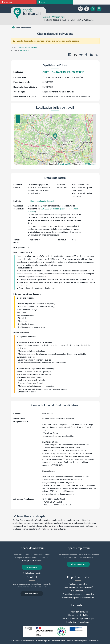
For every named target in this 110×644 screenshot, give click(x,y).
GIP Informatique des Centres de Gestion (50, 641)
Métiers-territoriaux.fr (78, 612)
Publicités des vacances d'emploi (77, 587)
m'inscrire (32, 567)
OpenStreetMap (65, 164)
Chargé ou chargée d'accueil (41, 201)
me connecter (78, 564)
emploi (43, 2)
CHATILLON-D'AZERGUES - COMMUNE (63, 72)
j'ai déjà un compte (32, 573)
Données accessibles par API (77, 641)
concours (7, 2)
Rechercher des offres (78, 584)
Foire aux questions (78, 591)
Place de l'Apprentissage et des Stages (78, 618)
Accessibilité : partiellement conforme (78, 598)
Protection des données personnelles (78, 594)
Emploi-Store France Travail (78, 622)
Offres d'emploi (59, 17)
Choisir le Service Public (78, 615)
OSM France (90, 164)
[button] (55, 136)
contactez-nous (32, 594)
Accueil (47, 17)
